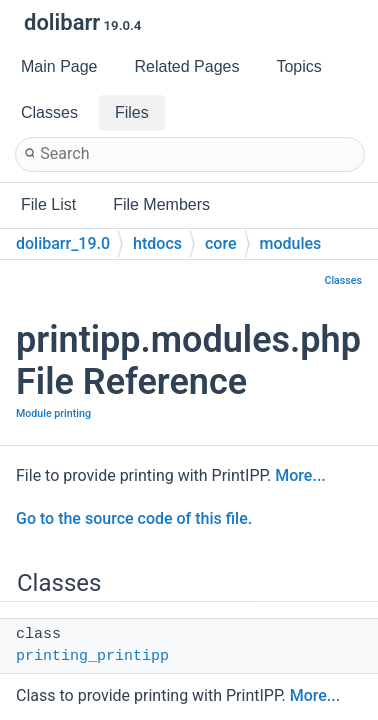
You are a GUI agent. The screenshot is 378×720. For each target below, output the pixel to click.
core (221, 243)
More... (300, 475)
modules (291, 243)
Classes (343, 280)
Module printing (53, 413)
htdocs (157, 243)
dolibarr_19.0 (63, 243)
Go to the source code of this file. (134, 518)
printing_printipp (92, 656)
